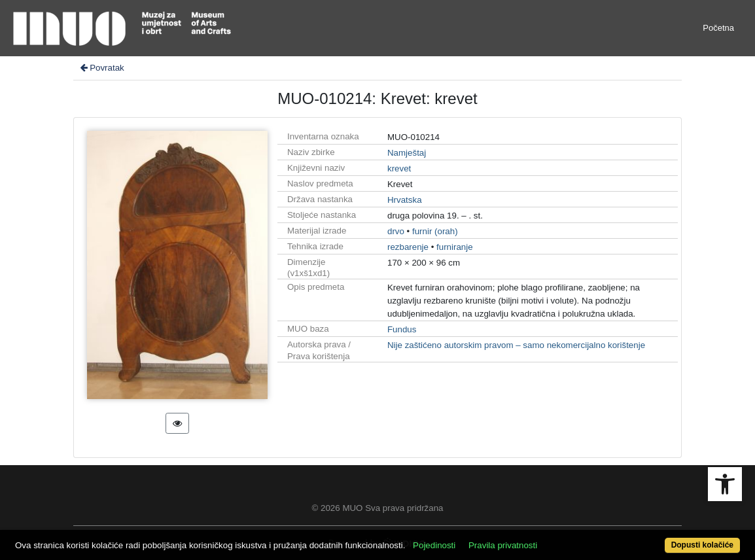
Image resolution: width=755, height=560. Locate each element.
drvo (396, 231)
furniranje (455, 247)
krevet (399, 168)
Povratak (101, 68)
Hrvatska (405, 200)
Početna (718, 28)
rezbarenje (408, 247)
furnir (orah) (435, 231)
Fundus (402, 329)
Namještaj (407, 153)
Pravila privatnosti (503, 545)
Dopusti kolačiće (702, 545)
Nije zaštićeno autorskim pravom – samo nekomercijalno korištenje (516, 345)
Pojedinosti (434, 545)
